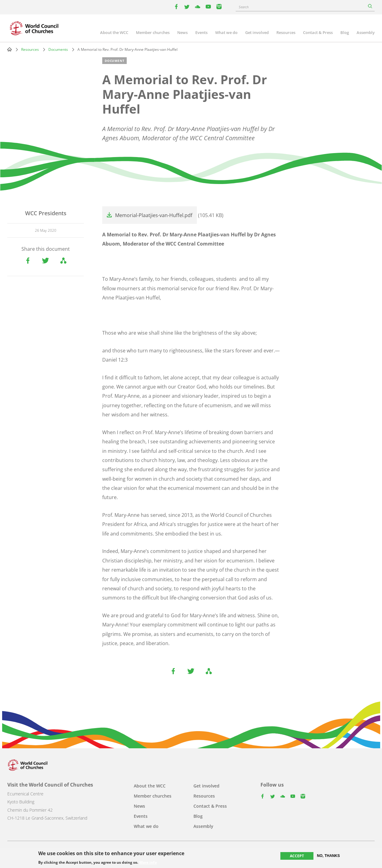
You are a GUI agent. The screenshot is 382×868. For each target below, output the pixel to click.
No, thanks (329, 856)
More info (148, 863)
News (182, 32)
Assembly (366, 32)
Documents (58, 49)
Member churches (153, 32)
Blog (345, 32)
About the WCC (114, 32)
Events (201, 32)
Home (9, 49)
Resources (286, 32)
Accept (297, 856)
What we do (226, 32)
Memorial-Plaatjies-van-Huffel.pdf (154, 215)
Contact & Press (318, 32)
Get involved (257, 32)
